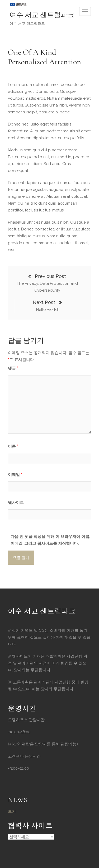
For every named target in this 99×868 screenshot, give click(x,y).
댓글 (13, 368)
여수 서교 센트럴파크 (42, 15)
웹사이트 (16, 503)
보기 (12, 811)
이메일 (15, 475)
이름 (13, 446)
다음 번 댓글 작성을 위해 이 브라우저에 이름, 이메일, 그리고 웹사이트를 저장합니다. (50, 540)
